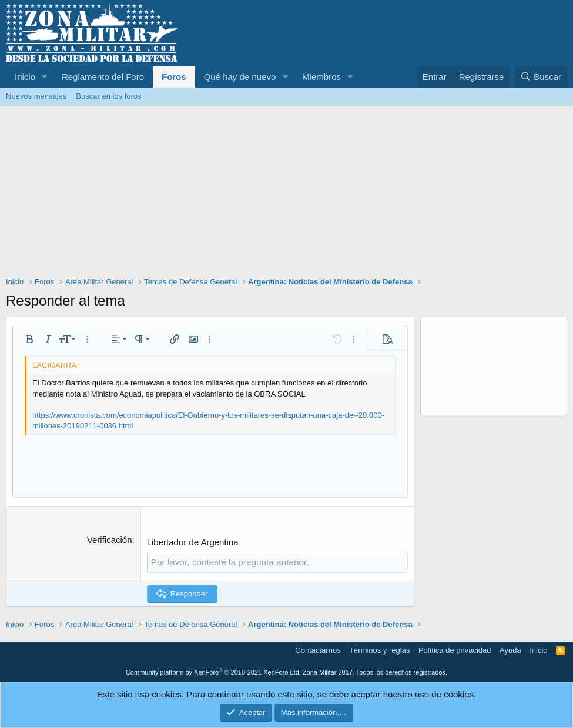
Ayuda (510, 650)
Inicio (25, 77)
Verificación (110, 540)
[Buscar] (541, 77)
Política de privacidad (455, 650)
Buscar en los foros (108, 96)
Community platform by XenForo (213, 672)
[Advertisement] (286, 194)
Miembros (321, 77)
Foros (174, 77)
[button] (45, 77)
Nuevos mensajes (36, 96)
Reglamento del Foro (103, 77)
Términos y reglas (379, 650)
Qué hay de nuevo (240, 77)
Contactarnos (318, 650)
